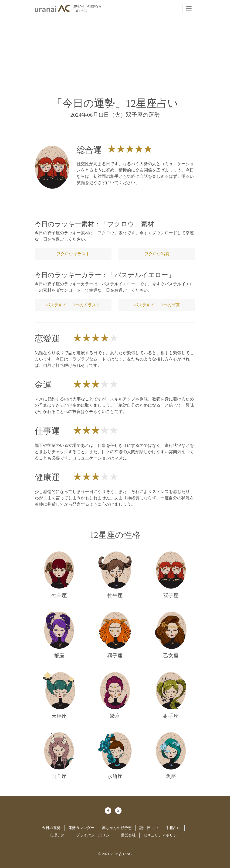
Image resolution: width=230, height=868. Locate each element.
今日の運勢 (51, 828)
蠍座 (115, 716)
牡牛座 (115, 595)
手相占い (173, 828)
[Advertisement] (115, 53)
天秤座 (59, 716)
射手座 (171, 716)
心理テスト (59, 835)
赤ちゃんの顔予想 (117, 828)
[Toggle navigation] (189, 8)
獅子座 (115, 656)
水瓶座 (115, 776)
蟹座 (59, 656)
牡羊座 (59, 595)
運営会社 (128, 835)
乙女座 (171, 656)
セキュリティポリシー (162, 835)
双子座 (171, 595)
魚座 (171, 776)
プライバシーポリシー (95, 835)
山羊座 (59, 776)
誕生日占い (149, 828)
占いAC (125, 854)
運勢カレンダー (81, 828)
